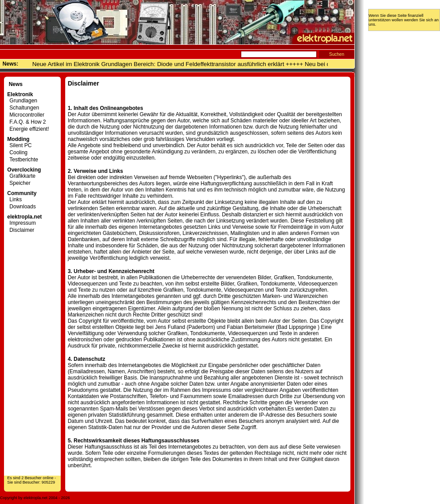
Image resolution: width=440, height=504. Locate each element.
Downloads (21, 207)
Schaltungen (23, 108)
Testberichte (23, 160)
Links (14, 199)
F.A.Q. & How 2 (26, 122)
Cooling (17, 152)
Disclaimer (21, 230)
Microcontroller (26, 115)
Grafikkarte (21, 176)
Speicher (19, 183)
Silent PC (19, 145)
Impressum (21, 223)
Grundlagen (22, 101)
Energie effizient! (28, 129)
